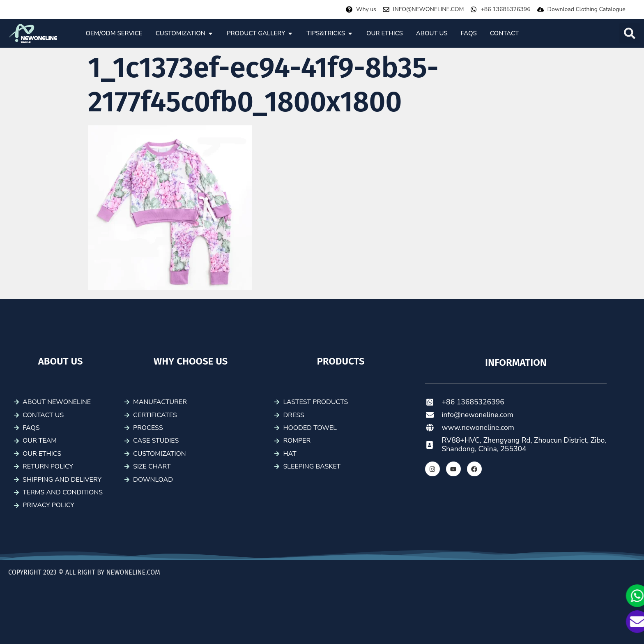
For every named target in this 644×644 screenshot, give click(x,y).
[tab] (114, 33)
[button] (630, 33)
